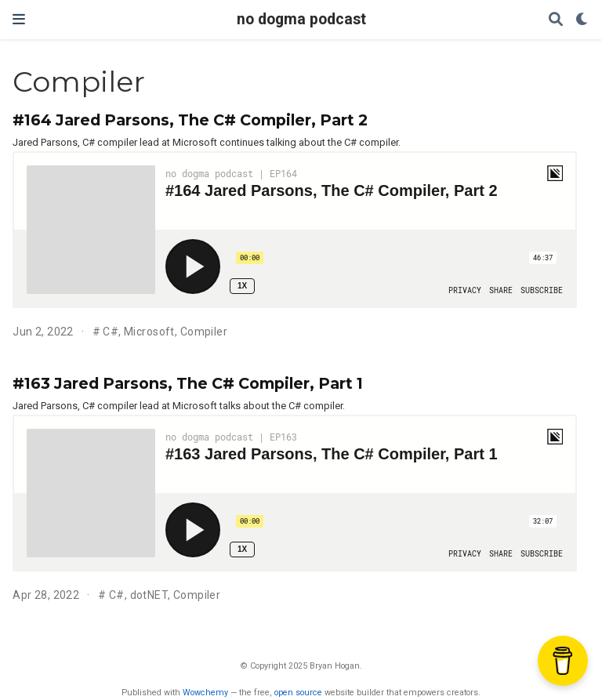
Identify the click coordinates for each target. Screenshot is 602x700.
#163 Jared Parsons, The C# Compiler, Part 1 (188, 383)
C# (111, 332)
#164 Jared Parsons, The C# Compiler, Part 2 (190, 120)
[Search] (556, 20)
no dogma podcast (301, 19)
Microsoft (149, 332)
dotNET (149, 595)
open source (298, 693)
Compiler (204, 332)
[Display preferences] (582, 20)
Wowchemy (205, 693)
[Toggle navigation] (19, 19)
